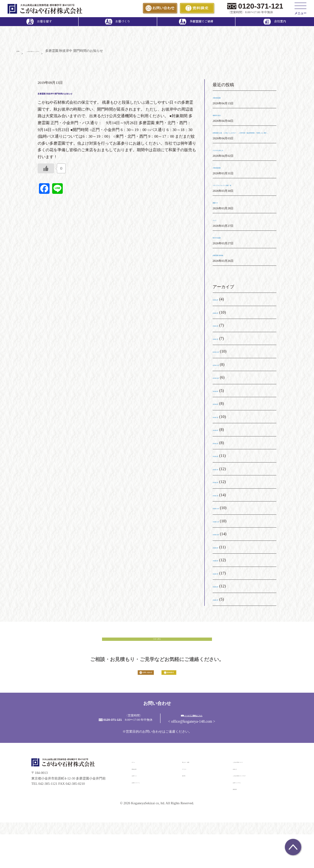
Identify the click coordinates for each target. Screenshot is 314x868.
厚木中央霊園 (225, 254)
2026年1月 (222, 355)
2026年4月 (222, 316)
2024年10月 (223, 551)
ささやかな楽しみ (228, 166)
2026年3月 (222, 329)
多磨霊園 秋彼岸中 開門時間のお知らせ (93, 96)
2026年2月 (222, 342)
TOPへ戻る (157, 660)
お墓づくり (140, 809)
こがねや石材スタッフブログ (254, 809)
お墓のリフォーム (145, 815)
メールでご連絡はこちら (224, 748)
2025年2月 (222, 499)
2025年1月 (222, 512)
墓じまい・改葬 (194, 795)
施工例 (187, 809)
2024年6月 (222, 603)
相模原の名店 (225, 118)
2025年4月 (222, 472)
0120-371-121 (261, 6)
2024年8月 (222, 577)
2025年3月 (222, 486)
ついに (219, 236)
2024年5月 (222, 616)
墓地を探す (140, 802)
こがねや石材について (249, 795)
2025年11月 (222, 381)
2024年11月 (222, 538)
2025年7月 (222, 434)
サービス (189, 802)
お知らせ (239, 802)
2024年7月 (222, 590)
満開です (221, 219)
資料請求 (239, 822)
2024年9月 (222, 564)
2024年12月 (223, 525)
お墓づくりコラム (246, 815)
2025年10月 (223, 394)
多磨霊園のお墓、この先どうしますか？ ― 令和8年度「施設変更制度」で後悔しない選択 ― (244, 142)
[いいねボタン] (46, 172)
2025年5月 (222, 460)
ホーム (137, 795)
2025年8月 (222, 420)
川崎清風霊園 (225, 100)
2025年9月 (222, 407)
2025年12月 (223, 368)
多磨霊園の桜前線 (228, 271)
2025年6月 (222, 446)
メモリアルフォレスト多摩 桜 (240, 201)
